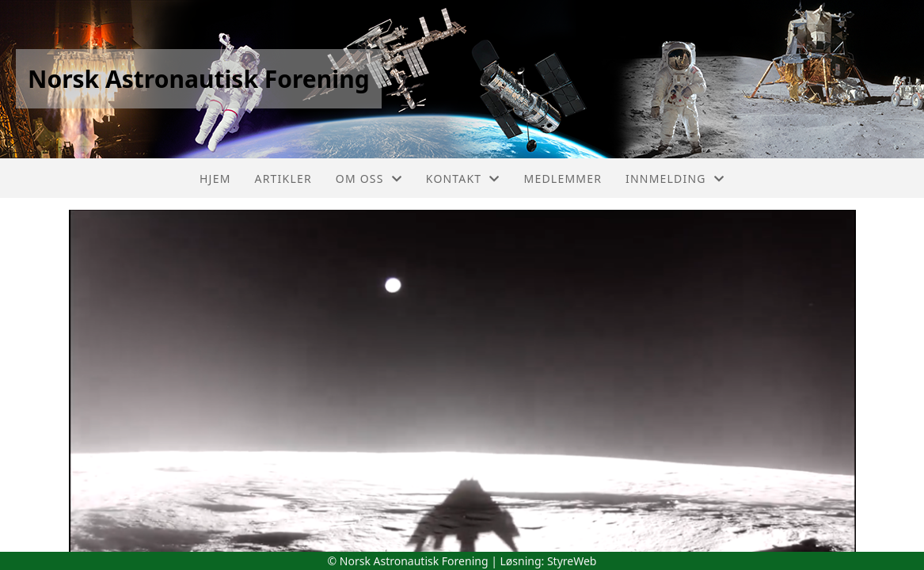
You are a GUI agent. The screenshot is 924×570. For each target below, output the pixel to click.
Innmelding (675, 179)
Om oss (369, 179)
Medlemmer (563, 179)
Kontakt (463, 179)
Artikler (283, 179)
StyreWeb (572, 561)
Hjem (215, 179)
